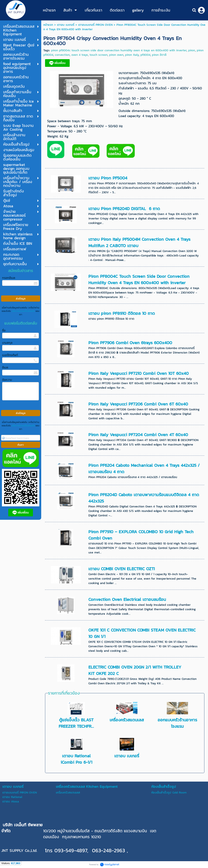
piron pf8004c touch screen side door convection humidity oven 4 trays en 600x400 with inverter (119, 50)
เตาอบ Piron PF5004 (108, 178)
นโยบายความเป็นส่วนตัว (23, 311)
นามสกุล (7, 343)
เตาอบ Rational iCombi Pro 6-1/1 (76, 759)
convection (62, 55)
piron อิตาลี (159, 55)
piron (192, 50)
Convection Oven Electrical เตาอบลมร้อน (127, 599)
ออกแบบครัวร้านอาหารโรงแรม (177, 723)
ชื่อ (4, 330)
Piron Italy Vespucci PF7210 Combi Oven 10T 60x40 (139, 373)
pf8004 (145, 55)
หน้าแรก (48, 25)
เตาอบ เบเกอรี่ (66, 25)
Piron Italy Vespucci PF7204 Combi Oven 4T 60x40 (138, 435)
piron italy (132, 55)
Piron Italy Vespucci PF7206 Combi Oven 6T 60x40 (138, 404)
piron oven (116, 55)
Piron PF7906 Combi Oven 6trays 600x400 (130, 343)
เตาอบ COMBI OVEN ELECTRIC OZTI (122, 569)
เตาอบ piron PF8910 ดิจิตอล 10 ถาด (122, 313)
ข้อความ (7, 380)
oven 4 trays (80, 55)
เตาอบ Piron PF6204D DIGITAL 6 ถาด (124, 209)
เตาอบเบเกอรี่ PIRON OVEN (95, 25)
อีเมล (5, 367)
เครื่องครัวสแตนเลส (127, 720)
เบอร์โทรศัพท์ (10, 355)
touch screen (99, 55)
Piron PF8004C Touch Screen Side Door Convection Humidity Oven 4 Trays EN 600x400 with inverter (139, 279)
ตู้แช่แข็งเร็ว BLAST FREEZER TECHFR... (76, 723)
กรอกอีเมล (9, 278)
